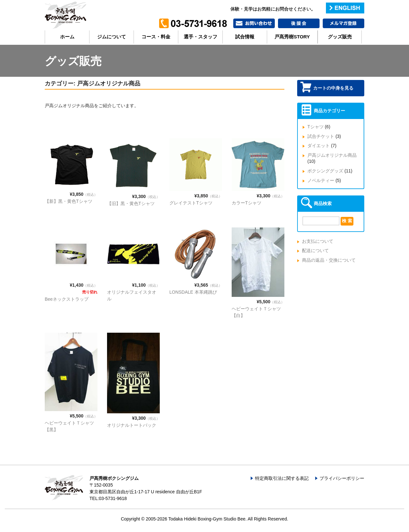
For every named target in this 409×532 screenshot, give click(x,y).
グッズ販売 (340, 37)
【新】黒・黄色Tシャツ (69, 201)
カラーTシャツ (247, 203)
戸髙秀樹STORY (292, 37)
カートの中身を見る (333, 88)
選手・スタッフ (201, 37)
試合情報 (245, 37)
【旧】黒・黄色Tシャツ (131, 203)
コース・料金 (156, 37)
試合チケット (321, 136)
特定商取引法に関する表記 (282, 478)
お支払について (318, 241)
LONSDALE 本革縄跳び (193, 292)
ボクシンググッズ (325, 171)
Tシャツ (316, 127)
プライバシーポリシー (342, 478)
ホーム (67, 37)
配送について (315, 250)
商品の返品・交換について (329, 260)
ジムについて (112, 37)
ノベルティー (321, 180)
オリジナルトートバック (132, 425)
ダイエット (319, 146)
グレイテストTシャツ (191, 203)
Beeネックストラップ (67, 299)
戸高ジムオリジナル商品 (332, 155)
